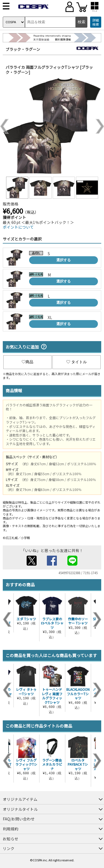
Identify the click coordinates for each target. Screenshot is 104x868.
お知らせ (11, 839)
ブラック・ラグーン (23, 49)
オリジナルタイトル (20, 809)
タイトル (77, 362)
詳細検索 (96, 22)
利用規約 (11, 829)
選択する (64, 260)
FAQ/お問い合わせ (19, 819)
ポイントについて (18, 227)
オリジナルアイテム (20, 799)
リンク (9, 848)
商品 (27, 362)
